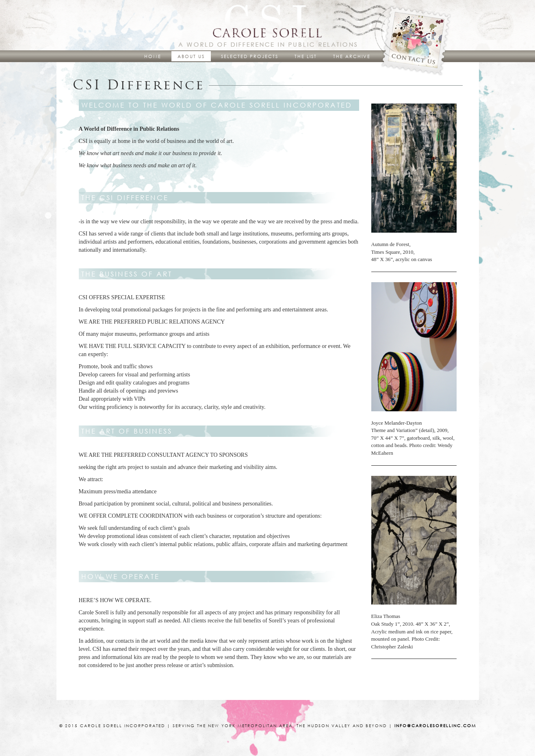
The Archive (352, 56)
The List (306, 56)
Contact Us (417, 39)
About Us (191, 56)
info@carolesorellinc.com (435, 726)
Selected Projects (250, 56)
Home (153, 56)
